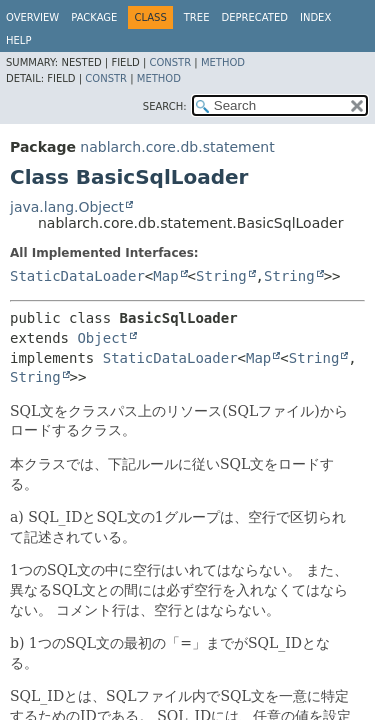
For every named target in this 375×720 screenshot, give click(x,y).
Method (223, 62)
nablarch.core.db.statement (177, 147)
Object (102, 338)
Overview (32, 17)
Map (165, 276)
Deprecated (254, 17)
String (221, 276)
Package (94, 17)
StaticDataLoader (77, 276)
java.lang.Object (67, 207)
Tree (197, 17)
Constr (170, 62)
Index (315, 17)
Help (18, 40)
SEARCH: (165, 106)
